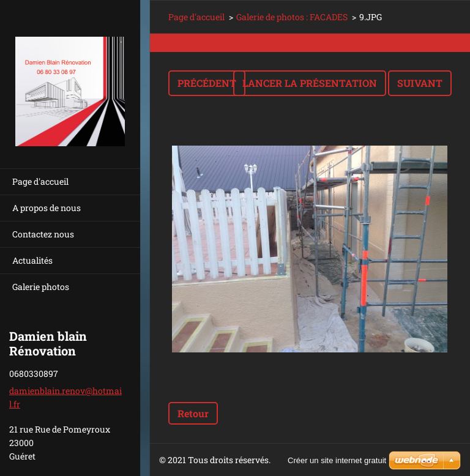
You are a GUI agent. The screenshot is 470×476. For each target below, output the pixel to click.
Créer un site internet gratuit (337, 460)
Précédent (207, 83)
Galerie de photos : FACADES (292, 17)
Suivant (420, 83)
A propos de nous (47, 208)
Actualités (32, 260)
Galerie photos (41, 287)
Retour (193, 413)
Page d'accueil (40, 181)
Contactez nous (43, 234)
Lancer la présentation (310, 83)
